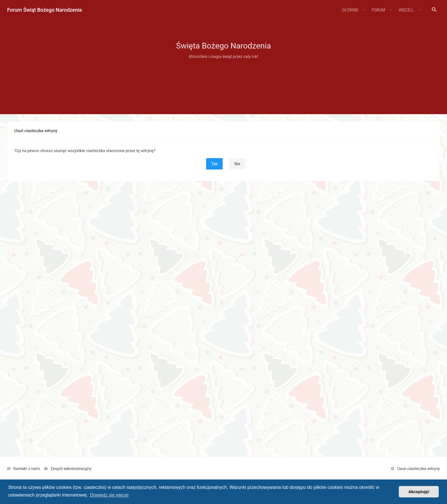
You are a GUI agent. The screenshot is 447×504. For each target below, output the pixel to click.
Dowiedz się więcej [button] (109, 495)
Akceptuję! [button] (419, 492)
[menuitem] (434, 10)
